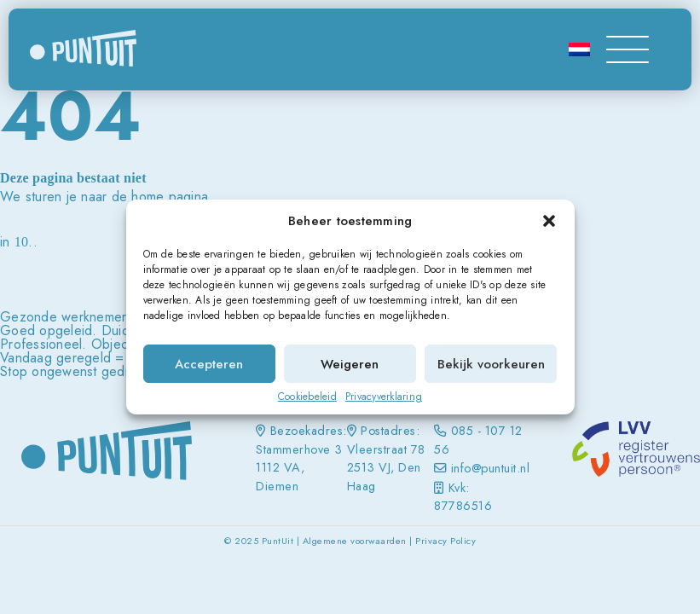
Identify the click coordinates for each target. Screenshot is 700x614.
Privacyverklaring (384, 397)
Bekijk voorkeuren (491, 364)
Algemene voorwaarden (355, 541)
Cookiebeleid (307, 397)
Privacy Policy (445, 541)
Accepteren (209, 364)
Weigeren (350, 364)
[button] (549, 221)
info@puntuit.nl (491, 468)
